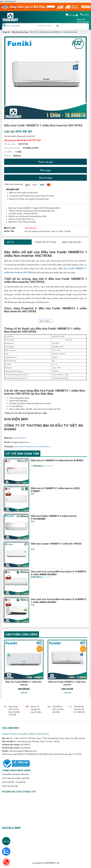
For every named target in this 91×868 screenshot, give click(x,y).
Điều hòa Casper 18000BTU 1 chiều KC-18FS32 (56, 544)
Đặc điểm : (9, 152)
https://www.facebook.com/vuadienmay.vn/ (32, 446)
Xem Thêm (46, 321)
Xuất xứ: (8, 155)
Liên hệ (6, 841)
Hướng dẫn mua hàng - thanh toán (15, 774)
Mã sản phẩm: (10, 144)
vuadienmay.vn (19, 438)
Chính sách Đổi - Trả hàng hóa (14, 782)
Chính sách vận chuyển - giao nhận (16, 778)
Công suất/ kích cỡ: (13, 148)
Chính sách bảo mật (10, 786)
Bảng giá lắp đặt (72, 242)
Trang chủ (6, 32)
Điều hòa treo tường (20, 32)
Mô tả (10, 242)
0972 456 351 (31, 228)
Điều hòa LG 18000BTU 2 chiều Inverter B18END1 (57, 460)
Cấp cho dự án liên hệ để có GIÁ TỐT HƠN (22, 140)
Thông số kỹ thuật (45, 242)
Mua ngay (46, 170)
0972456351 (25, 744)
